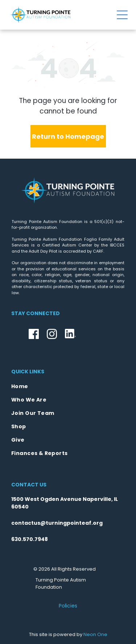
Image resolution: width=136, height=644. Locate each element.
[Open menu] (122, 15)
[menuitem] (68, 387)
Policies (68, 606)
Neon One (95, 634)
